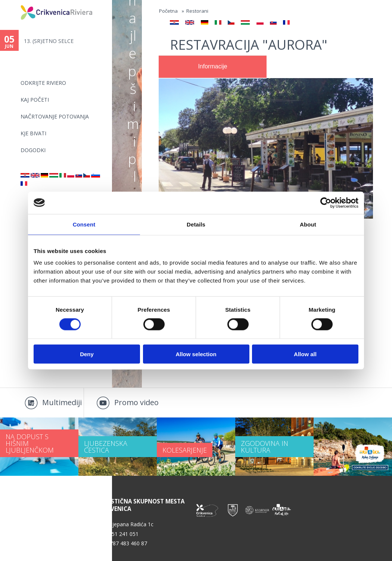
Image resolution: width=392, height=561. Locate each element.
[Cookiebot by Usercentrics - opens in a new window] (326, 203)
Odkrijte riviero (43, 83)
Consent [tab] (84, 224)
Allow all (305, 354)
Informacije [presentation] (212, 66)
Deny (87, 354)
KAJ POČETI (35, 100)
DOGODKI (33, 150)
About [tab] (308, 224)
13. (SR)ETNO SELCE (49, 41)
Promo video (136, 402)
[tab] (213, 67)
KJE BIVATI (33, 133)
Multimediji (62, 402)
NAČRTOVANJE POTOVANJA (55, 116)
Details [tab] (196, 224)
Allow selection (196, 354)
